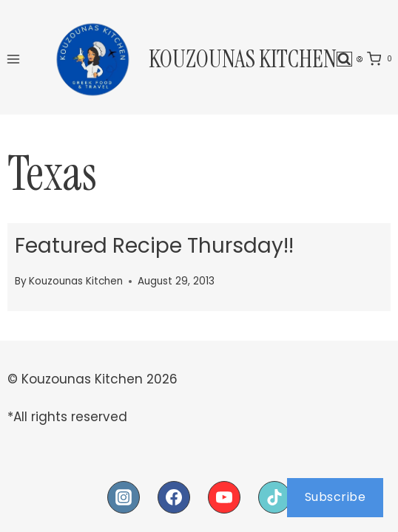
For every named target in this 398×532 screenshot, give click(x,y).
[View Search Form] (344, 59)
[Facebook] (174, 497)
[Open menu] (14, 59)
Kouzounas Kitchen (76, 281)
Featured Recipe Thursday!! (154, 246)
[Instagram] (124, 497)
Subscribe (335, 497)
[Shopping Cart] (382, 59)
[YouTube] (224, 497)
